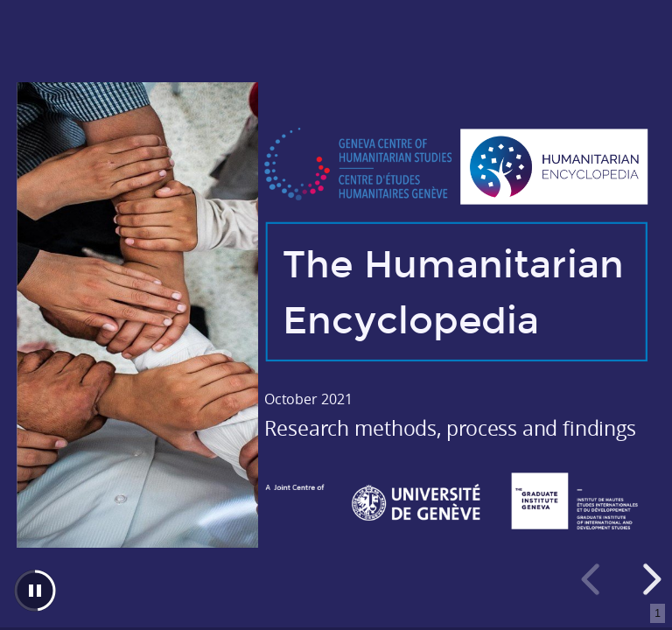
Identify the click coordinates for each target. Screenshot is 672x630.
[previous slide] (593, 579)
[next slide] (649, 579)
